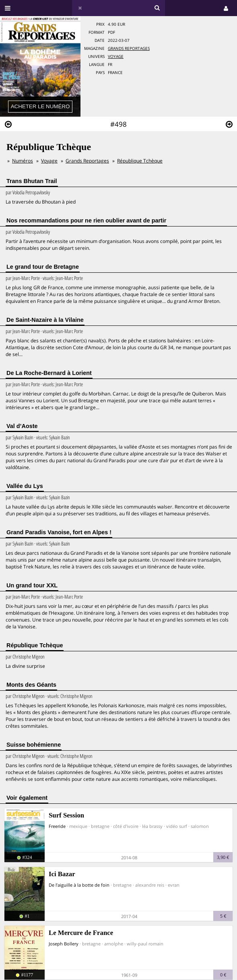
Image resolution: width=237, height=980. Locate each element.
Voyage (116, 57)
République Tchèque (140, 161)
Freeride (57, 826)
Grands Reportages (129, 48)
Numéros (23, 161)
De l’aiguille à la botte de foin (79, 885)
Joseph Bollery (64, 944)
